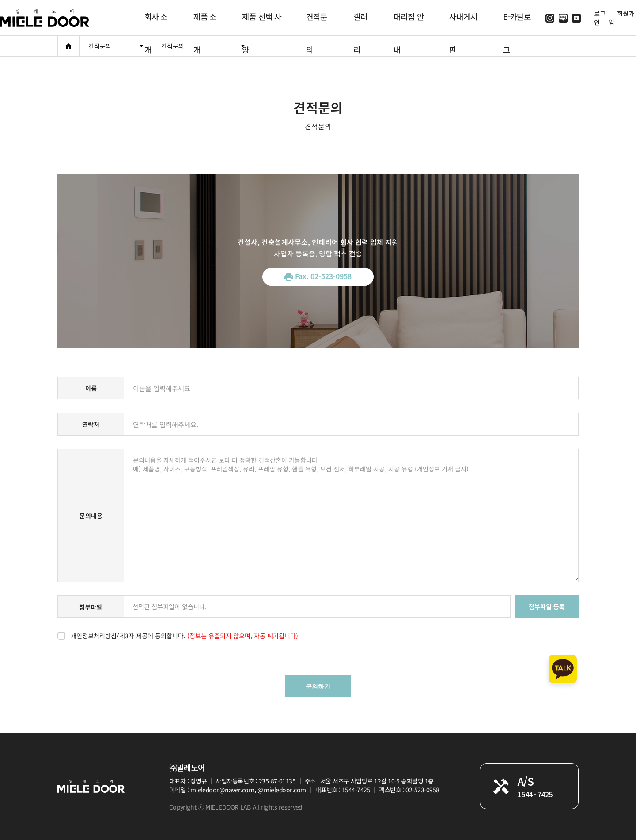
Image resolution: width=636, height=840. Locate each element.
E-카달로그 (517, 23)
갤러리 (360, 23)
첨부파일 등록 (547, 606)
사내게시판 (463, 23)
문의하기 (318, 686)
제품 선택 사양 (262, 23)
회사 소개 (156, 23)
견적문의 (317, 23)
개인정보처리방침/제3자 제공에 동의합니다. (184, 636)
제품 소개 (205, 23)
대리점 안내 (409, 23)
